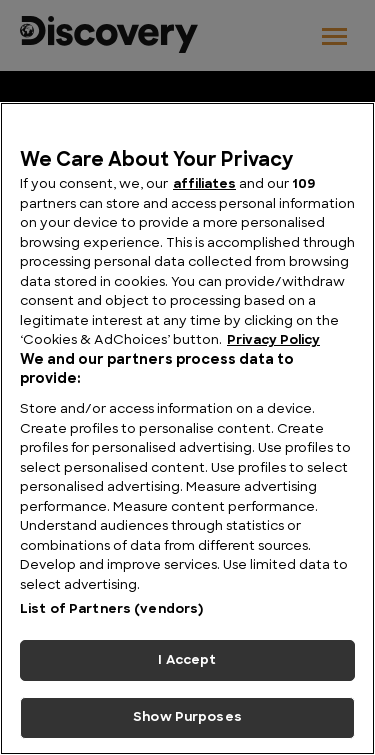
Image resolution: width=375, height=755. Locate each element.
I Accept (187, 660)
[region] (187, 428)
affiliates (204, 184)
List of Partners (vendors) (111, 609)
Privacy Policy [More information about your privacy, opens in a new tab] (273, 340)
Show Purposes (187, 717)
